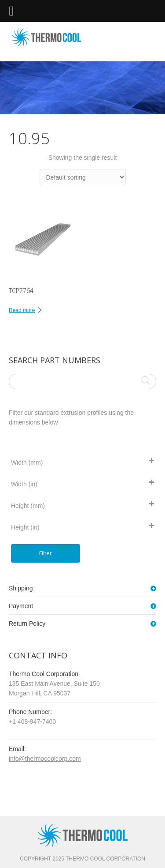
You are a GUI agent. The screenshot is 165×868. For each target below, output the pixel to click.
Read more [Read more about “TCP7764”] (22, 310)
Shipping (21, 588)
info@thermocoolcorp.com (45, 759)
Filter (46, 553)
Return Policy (27, 624)
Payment (21, 606)
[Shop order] (83, 177)
